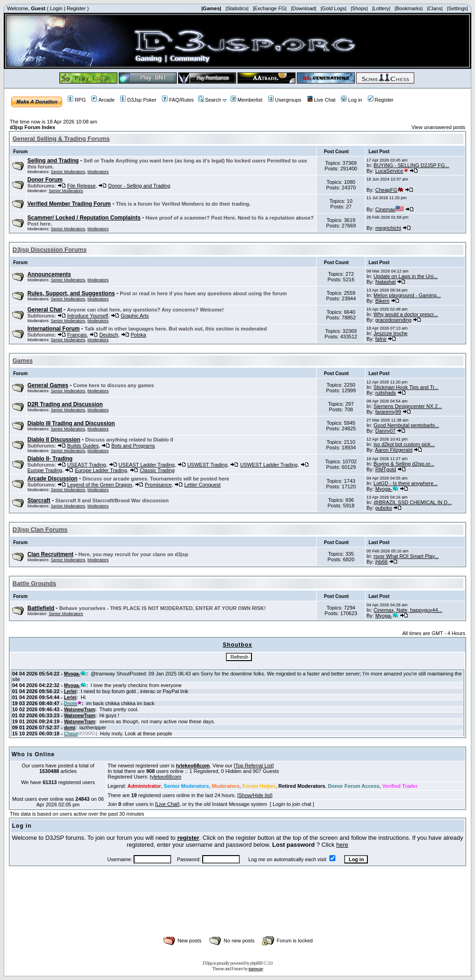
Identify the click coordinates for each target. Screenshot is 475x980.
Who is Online (33, 754)
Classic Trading (157, 470)
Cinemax (390, 209)
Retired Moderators (302, 786)
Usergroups (285, 100)
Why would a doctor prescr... (406, 314)
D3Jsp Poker (138, 100)
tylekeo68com (193, 766)
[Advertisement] (237, 911)
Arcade (103, 100)
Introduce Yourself (88, 316)
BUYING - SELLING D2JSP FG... (411, 165)
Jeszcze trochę (390, 333)
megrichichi (388, 228)
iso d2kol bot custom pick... (404, 444)
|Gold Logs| (334, 8)
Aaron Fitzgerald (394, 450)
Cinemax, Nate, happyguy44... (408, 610)
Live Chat (321, 100)
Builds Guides (83, 446)
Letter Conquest (202, 485)
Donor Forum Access (354, 786)
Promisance (158, 485)
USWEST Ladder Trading (269, 465)
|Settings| (457, 8)
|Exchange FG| (270, 8)
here (342, 845)
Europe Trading (45, 470)
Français (77, 335)
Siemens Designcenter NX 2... (408, 406)
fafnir (381, 339)
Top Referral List (254, 766)
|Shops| (359, 8)
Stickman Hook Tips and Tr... (406, 387)
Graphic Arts (135, 316)
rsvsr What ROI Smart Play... (406, 556)
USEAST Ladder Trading (147, 465)
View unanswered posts (438, 127)
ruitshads (386, 393)
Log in (351, 100)
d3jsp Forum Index (32, 127)
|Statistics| (237, 8)
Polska (138, 335)
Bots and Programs (133, 446)
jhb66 (382, 562)
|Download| (304, 8)
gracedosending (393, 320)
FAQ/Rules (178, 100)
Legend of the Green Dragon (100, 485)
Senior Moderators (68, 172)
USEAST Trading (87, 465)
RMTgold (386, 469)
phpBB (256, 963)
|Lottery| (381, 8)
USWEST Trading (208, 465)
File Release (81, 186)
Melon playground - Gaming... (407, 295)
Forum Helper (259, 786)
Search (210, 100)
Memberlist (247, 100)
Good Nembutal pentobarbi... (406, 425)
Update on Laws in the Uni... (405, 276)
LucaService (392, 171)
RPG (77, 100)
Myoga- (387, 489)
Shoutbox (237, 645)
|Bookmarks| (409, 8)
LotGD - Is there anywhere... (405, 483)
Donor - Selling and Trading (139, 186)
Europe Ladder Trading (101, 470)
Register (76, 8)
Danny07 (385, 431)
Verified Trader (400, 786)
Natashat (385, 282)
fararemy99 (388, 412)
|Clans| (435, 8)
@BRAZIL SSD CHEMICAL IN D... (413, 502)
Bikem (382, 301)
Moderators (98, 172)
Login (56, 8)
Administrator (144, 786)
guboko (384, 508)
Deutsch (109, 335)
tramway (256, 968)
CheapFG (389, 190)
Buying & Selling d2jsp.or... (404, 464)
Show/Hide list (255, 795)
